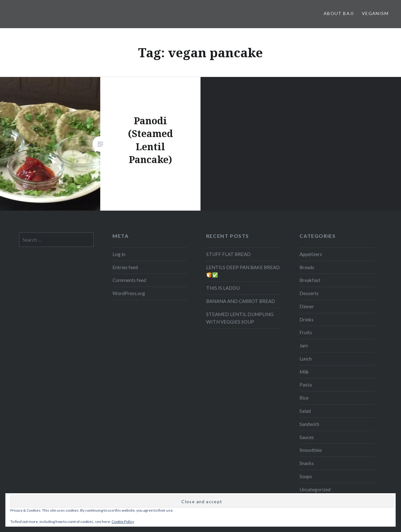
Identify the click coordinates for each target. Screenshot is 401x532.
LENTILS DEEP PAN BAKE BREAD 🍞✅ (243, 271)
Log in (119, 254)
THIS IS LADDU (223, 288)
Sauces (307, 437)
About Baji (339, 13)
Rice (304, 398)
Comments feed (129, 280)
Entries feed (125, 267)
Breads (307, 267)
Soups (306, 476)
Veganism (375, 13)
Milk (304, 372)
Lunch (306, 359)
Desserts (309, 293)
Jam (304, 345)
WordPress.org (129, 293)
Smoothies (311, 450)
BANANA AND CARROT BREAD (241, 301)
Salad (305, 411)
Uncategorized (315, 489)
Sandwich (309, 424)
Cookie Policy (123, 522)
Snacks (307, 463)
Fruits (306, 332)
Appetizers (311, 254)
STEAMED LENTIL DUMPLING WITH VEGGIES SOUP (240, 318)
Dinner (307, 306)
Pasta (306, 385)
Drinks (307, 320)
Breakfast (310, 280)
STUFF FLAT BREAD (228, 254)
